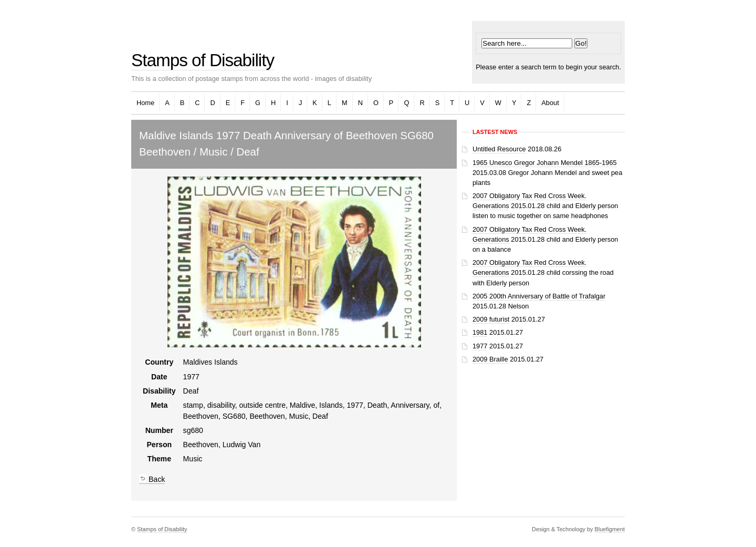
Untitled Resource (499, 149)
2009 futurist (491, 319)
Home (145, 103)
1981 (480, 332)
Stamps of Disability (203, 60)
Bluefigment (610, 529)
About (550, 103)
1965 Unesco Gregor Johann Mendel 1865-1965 (545, 163)
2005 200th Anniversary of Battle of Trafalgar (539, 296)
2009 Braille (490, 359)
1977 (480, 346)
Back (152, 479)
